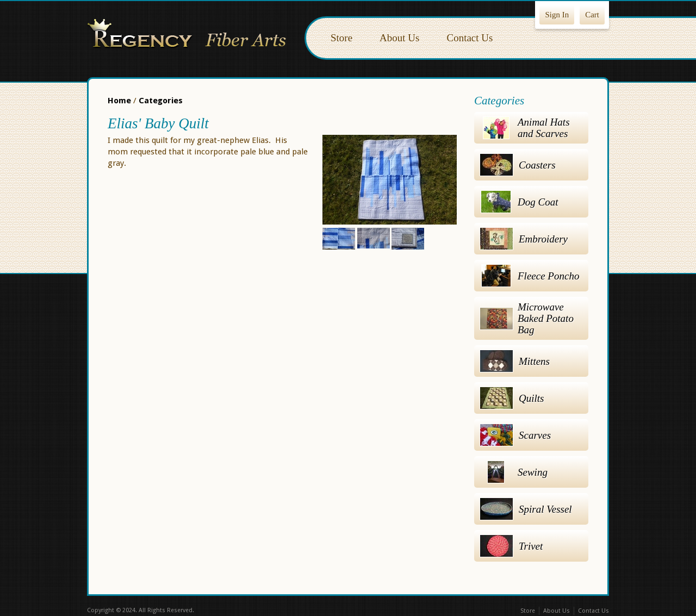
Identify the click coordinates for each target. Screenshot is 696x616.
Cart (592, 15)
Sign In (557, 15)
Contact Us (470, 38)
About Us (399, 38)
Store (341, 38)
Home (119, 101)
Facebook (325, 611)
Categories (161, 101)
